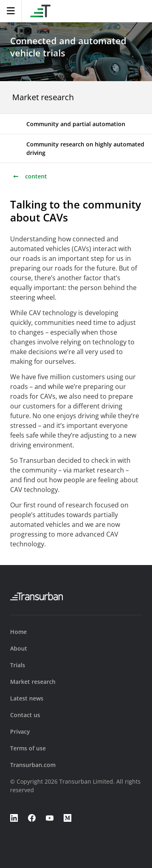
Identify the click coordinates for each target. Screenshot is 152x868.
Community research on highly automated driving (85, 148)
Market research (43, 97)
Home (18, 632)
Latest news (27, 698)
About (19, 648)
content (30, 176)
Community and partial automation (76, 124)
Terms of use (28, 748)
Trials (18, 665)
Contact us (25, 715)
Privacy (20, 732)
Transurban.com (33, 765)
